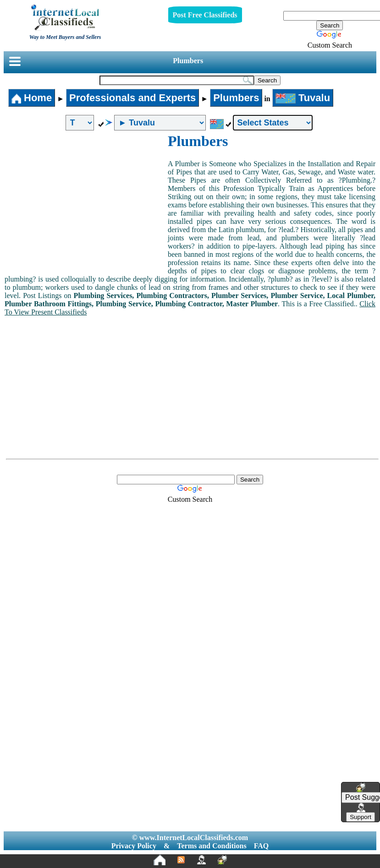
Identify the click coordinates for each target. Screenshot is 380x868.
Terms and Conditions (212, 846)
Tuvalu (303, 98)
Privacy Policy (134, 846)
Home (32, 98)
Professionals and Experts (132, 98)
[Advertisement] (86, 201)
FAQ (262, 846)
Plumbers (188, 61)
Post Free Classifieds (205, 15)
